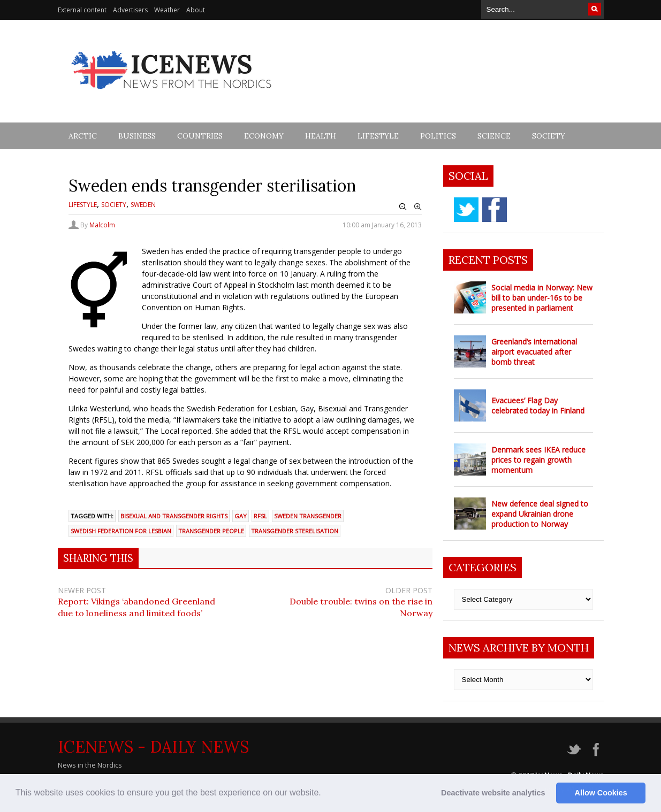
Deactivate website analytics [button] (493, 793)
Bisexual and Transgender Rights (174, 516)
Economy (264, 136)
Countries (200, 136)
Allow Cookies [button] (601, 793)
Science (494, 136)
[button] (325, 794)
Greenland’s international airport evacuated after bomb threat (534, 352)
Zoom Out (403, 207)
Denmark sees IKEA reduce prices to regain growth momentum (538, 460)
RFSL (260, 516)
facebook (495, 210)
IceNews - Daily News (153, 747)
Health (321, 136)
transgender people (211, 531)
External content (82, 10)
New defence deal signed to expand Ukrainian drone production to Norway (540, 514)
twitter (466, 210)
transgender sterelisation (295, 531)
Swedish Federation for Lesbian (121, 531)
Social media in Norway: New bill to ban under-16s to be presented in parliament (542, 298)
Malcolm (102, 225)
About (196, 10)
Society (549, 136)
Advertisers (130, 10)
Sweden (143, 205)
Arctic (83, 136)
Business (137, 136)
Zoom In (418, 207)
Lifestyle (378, 136)
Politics (438, 136)
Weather (167, 10)
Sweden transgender (308, 516)
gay (241, 516)
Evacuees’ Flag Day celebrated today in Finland (538, 405)
